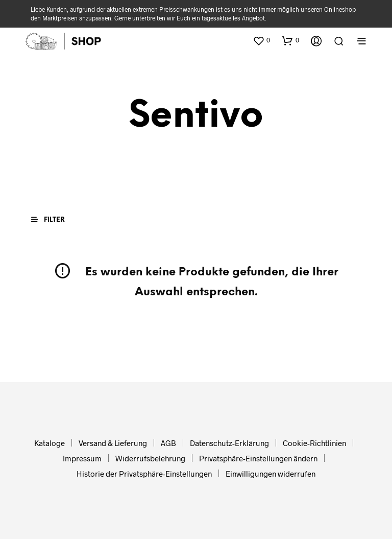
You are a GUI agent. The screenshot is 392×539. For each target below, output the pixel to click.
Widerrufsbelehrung (150, 458)
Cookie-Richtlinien (314, 443)
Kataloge (50, 443)
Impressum (82, 458)
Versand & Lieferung (113, 443)
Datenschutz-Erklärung (229, 443)
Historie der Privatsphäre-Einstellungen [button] (144, 474)
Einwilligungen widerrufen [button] (271, 474)
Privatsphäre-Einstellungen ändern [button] (258, 458)
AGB (168, 443)
